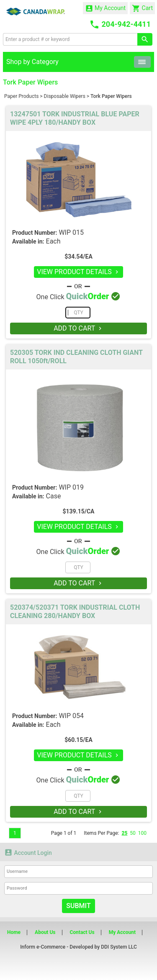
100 (142, 833)
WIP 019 (71, 487)
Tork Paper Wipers (111, 96)
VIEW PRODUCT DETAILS (78, 272)
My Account (106, 8)
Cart (142, 8)
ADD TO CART (78, 328)
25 (124, 833)
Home (14, 932)
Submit (78, 906)
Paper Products (21, 96)
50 (133, 833)
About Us (45, 932)
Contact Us (82, 932)
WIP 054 (71, 716)
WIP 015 (71, 232)
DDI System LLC (119, 947)
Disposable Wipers (65, 96)
